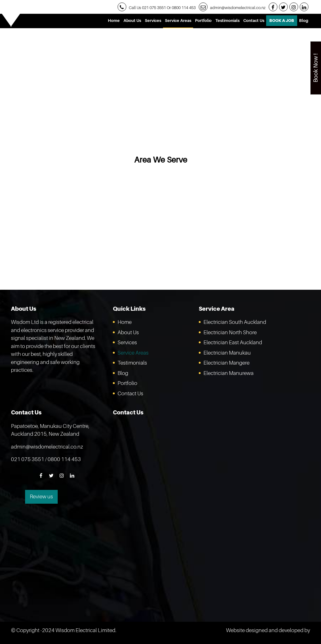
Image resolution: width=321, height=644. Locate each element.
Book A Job (282, 20)
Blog (304, 20)
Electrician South (235, 322)
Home (114, 20)
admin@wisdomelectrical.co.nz (238, 8)
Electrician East (233, 342)
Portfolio (203, 20)
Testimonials (227, 20)
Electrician (227, 353)
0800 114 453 (184, 8)
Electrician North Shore (230, 332)
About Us (132, 20)
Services (153, 20)
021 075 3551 (154, 8)
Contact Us (254, 20)
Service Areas (178, 20)
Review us (41, 496)
